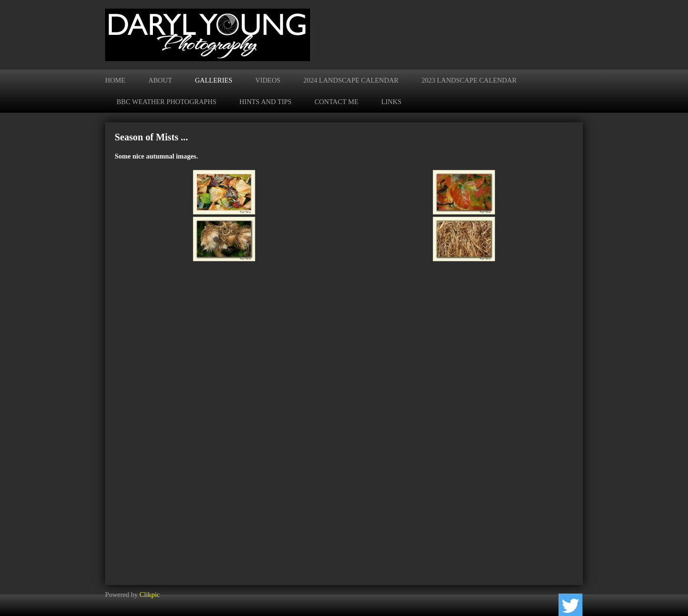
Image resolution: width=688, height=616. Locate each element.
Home (115, 80)
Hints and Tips (265, 102)
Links (391, 102)
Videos (268, 80)
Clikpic (150, 595)
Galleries (214, 80)
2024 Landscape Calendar (351, 80)
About (160, 80)
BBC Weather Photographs (167, 102)
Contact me (336, 102)
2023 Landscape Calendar (469, 80)
